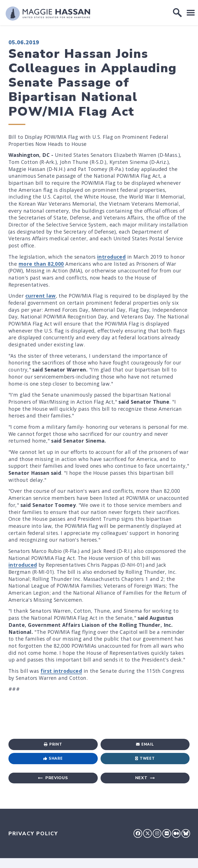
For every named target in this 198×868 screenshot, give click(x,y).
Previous (57, 778)
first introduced (61, 671)
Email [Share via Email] (145, 744)
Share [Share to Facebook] (53, 759)
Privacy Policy (33, 834)
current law (41, 296)
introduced (111, 257)
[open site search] (177, 13)
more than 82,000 (41, 264)
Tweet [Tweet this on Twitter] (145, 759)
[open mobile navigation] (191, 13)
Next (141, 778)
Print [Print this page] (53, 744)
